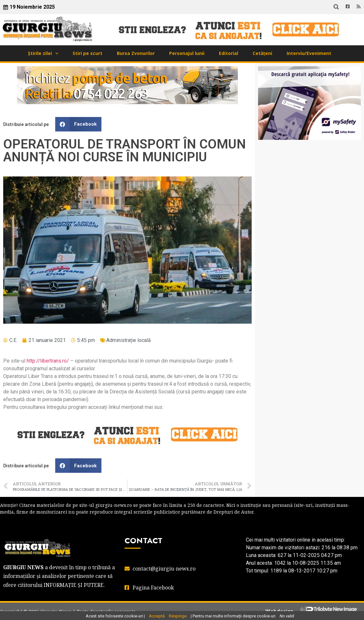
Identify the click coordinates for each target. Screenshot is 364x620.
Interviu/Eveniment (309, 53)
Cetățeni (262, 53)
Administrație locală (129, 340)
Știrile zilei (40, 53)
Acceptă (157, 616)
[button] (78, 124)
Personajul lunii (187, 53)
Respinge (178, 616)
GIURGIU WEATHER (309, 170)
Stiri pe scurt (87, 53)
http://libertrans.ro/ (48, 361)
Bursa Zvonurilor (136, 53)
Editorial (229, 53)
